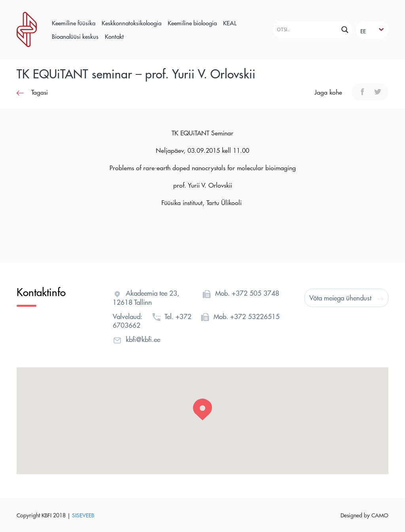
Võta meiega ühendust (346, 298)
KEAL (230, 23)
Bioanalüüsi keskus (75, 36)
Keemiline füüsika (74, 23)
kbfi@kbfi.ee (143, 339)
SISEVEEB (83, 515)
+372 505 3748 (255, 293)
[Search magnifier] (345, 30)
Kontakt (114, 36)
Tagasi (32, 92)
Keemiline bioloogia (192, 23)
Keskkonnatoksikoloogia (132, 23)
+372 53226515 (255, 316)
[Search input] (305, 29)
